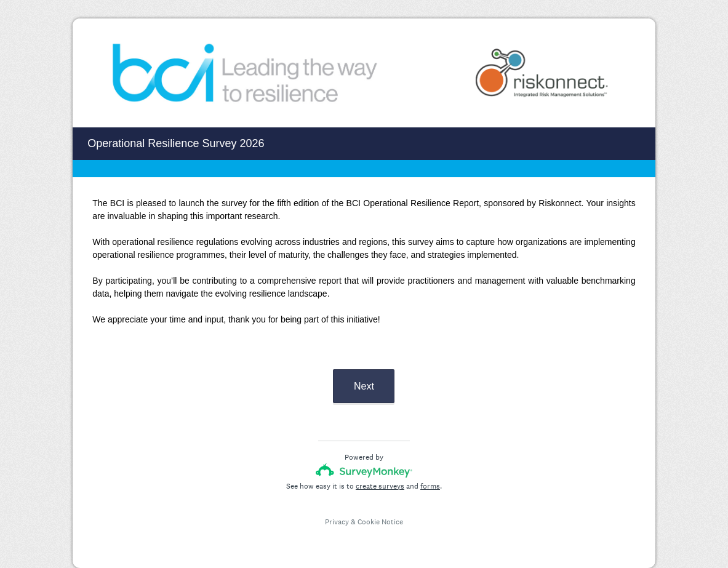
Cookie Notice (380, 522)
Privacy (337, 522)
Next (364, 386)
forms (430, 486)
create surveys (380, 486)
